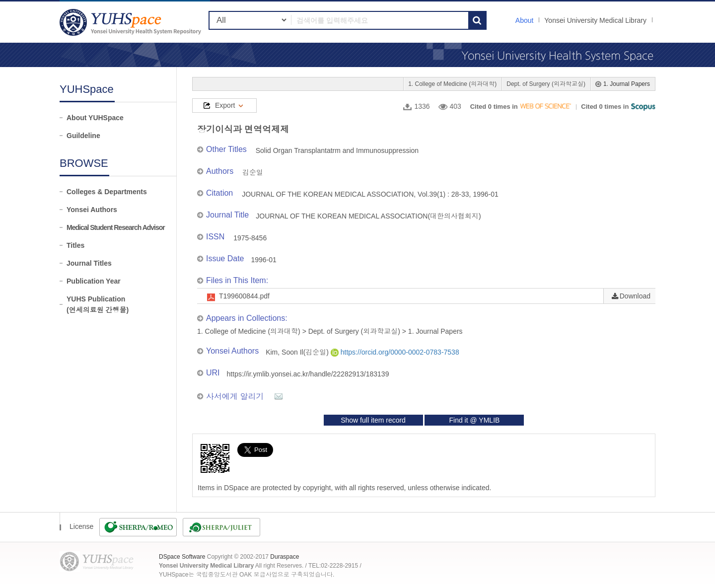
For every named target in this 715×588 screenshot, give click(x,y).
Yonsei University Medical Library (595, 20)
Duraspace (285, 557)
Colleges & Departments (107, 192)
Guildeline (83, 136)
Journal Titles (89, 263)
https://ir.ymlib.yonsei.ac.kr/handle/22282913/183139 (308, 374)
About (525, 20)
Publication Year (94, 281)
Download (635, 296)
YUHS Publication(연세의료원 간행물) (98, 304)
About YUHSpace (95, 118)
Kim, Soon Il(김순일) (298, 352)
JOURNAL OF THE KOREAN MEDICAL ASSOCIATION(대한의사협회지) (368, 216)
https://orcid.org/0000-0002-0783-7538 (395, 352)
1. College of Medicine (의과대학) (452, 84)
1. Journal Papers (627, 84)
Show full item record (373, 420)
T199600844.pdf (244, 296)
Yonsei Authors (92, 210)
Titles (75, 245)
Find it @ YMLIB (474, 420)
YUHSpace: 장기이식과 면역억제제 (132, 22)
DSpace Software (182, 557)
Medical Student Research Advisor (116, 227)
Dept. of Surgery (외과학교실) (546, 84)
